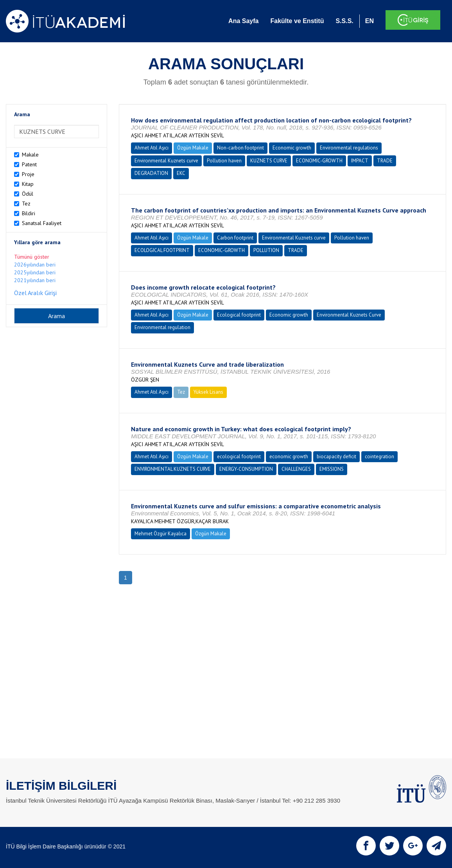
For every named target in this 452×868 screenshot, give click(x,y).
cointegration (379, 457)
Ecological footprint (239, 315)
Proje (28, 174)
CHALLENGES (296, 469)
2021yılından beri (35, 280)
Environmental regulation (162, 327)
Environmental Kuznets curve (166, 161)
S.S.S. (344, 21)
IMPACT (360, 161)
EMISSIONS (332, 469)
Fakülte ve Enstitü (297, 21)
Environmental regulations (349, 148)
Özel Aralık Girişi (35, 293)
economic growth (289, 457)
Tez (26, 203)
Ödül (28, 194)
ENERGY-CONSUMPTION (246, 469)
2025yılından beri (35, 272)
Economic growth (292, 148)
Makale (30, 155)
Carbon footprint (235, 238)
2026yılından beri (35, 265)
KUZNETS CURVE (269, 161)
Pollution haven (224, 161)
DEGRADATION (151, 173)
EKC (181, 173)
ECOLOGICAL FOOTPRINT (162, 250)
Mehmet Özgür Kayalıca (161, 534)
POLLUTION (266, 250)
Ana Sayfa (243, 21)
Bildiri (29, 213)
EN (369, 21)
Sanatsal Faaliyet (42, 223)
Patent (29, 164)
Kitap (28, 184)
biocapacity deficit (336, 457)
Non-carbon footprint (240, 148)
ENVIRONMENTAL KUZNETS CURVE (173, 469)
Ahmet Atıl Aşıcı (152, 148)
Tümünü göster (32, 257)
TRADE (385, 161)
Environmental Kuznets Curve (349, 315)
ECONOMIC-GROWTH (319, 161)
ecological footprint (239, 457)
